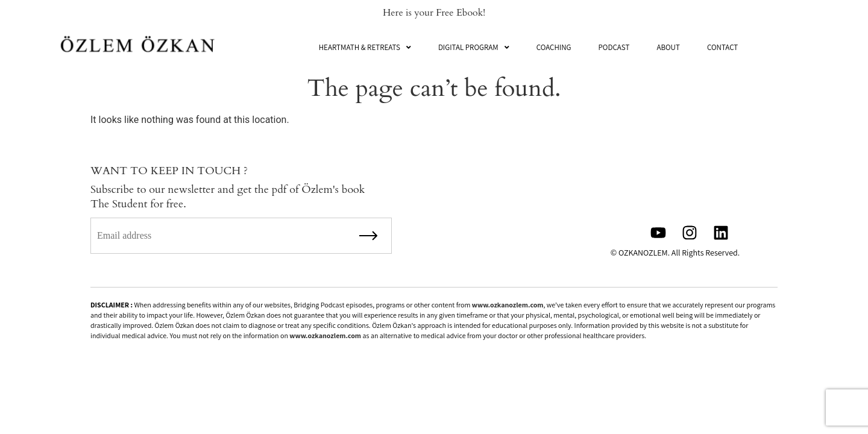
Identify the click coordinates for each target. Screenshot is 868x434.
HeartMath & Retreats (365, 47)
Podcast (614, 47)
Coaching (554, 47)
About (668, 47)
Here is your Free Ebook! (434, 13)
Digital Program (474, 47)
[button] (365, 47)
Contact (722, 47)
